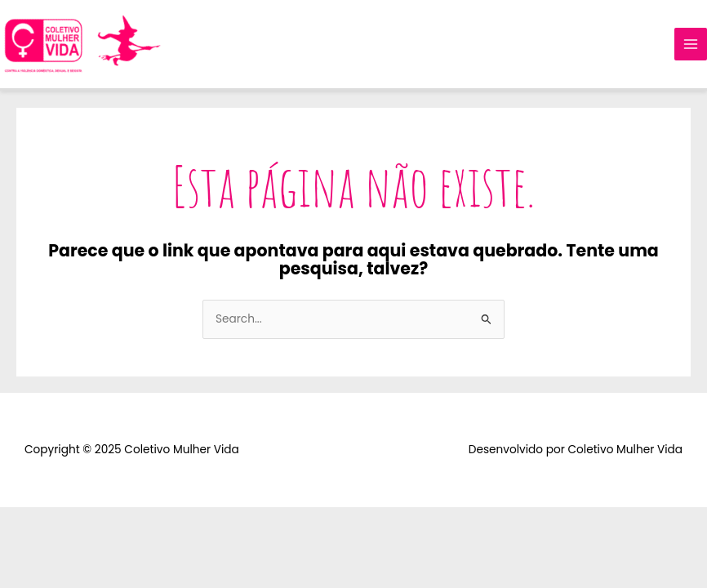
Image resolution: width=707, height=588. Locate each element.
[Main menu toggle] (691, 45)
